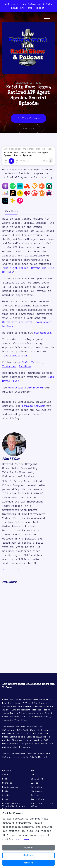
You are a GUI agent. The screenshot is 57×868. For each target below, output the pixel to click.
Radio (5, 791)
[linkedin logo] (18, 570)
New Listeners (10, 787)
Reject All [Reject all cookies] (28, 848)
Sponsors (7, 783)
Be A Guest (37, 779)
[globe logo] (4, 570)
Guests (6, 795)
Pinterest (36, 791)
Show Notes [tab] (11, 211)
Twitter (36, 362)
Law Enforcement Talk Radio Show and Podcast (14, 806)
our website (43, 333)
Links (5, 799)
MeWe (25, 362)
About (5, 775)
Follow (28, 129)
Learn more (22, 839)
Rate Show (36, 787)
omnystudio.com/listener (26, 388)
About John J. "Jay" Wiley (42, 805)
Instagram (9, 366)
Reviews (35, 795)
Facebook (25, 366)
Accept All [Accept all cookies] (29, 863)
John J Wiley (11, 459)
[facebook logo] (15, 570)
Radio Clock (38, 799)
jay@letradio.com (14, 356)
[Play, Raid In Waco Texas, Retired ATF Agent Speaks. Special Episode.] (11, 161)
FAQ (33, 771)
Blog (5, 779)
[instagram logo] (11, 570)
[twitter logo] (7, 570)
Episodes (7, 771)
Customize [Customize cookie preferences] (28, 855)
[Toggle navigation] (47, 19)
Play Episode (29, 118)
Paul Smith (10, 582)
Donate (35, 775)
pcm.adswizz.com (33, 406)
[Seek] (34, 161)
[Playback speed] (51, 161)
